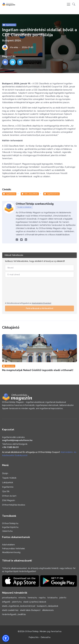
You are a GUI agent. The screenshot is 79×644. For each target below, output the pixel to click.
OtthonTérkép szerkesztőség (35, 204)
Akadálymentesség (11, 552)
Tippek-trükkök (9, 478)
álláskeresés (48, 610)
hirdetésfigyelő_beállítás (14, 614)
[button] (74, 4)
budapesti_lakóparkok (48, 606)
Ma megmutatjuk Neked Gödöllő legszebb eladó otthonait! (38, 370)
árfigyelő (6, 602)
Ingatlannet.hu (51, 194)
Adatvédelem (8, 545)
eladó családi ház (10, 610)
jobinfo (63, 598)
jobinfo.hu (17, 602)
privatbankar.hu (9, 598)
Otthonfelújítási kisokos (14, 505)
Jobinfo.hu (7, 531)
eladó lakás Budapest (30, 610)
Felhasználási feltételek (13, 549)
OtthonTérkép (32, 631)
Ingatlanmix (9, 25)
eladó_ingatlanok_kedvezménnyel (19, 606)
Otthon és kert (9, 496)
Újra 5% (6, 491)
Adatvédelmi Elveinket (42, 303)
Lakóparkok (8, 482)
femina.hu (32, 598)
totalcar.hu (52, 598)
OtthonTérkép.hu (10, 523)
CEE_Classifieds (30, 194)
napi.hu (42, 598)
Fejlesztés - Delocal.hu (40, 637)
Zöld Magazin (9, 500)
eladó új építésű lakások (35, 602)
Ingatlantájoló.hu (10, 527)
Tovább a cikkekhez (24, 207)
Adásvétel (9, 366)
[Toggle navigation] (69, 4)
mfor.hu (22, 598)
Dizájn (5, 473)
